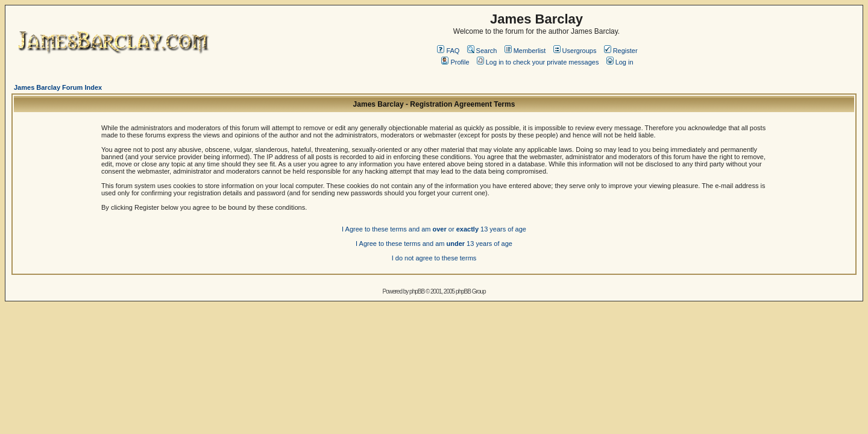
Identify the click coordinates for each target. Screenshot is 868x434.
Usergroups (575, 51)
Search (482, 51)
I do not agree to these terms (434, 258)
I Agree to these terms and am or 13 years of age (434, 229)
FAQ (448, 51)
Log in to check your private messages (538, 62)
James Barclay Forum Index (58, 87)
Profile (455, 62)
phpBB (417, 291)
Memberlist (525, 51)
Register (621, 51)
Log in (620, 62)
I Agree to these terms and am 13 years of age (434, 244)
